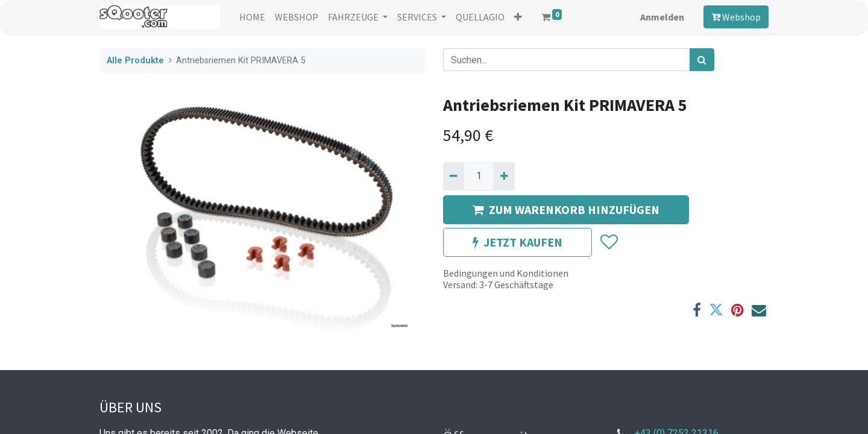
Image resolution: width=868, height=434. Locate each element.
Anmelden (662, 17)
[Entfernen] (454, 176)
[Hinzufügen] (504, 176)
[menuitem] (252, 17)
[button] (518, 17)
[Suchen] (702, 60)
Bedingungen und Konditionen (506, 273)
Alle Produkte (135, 61)
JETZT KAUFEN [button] (517, 242)
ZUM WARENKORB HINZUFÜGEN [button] (566, 209)
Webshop (736, 17)
